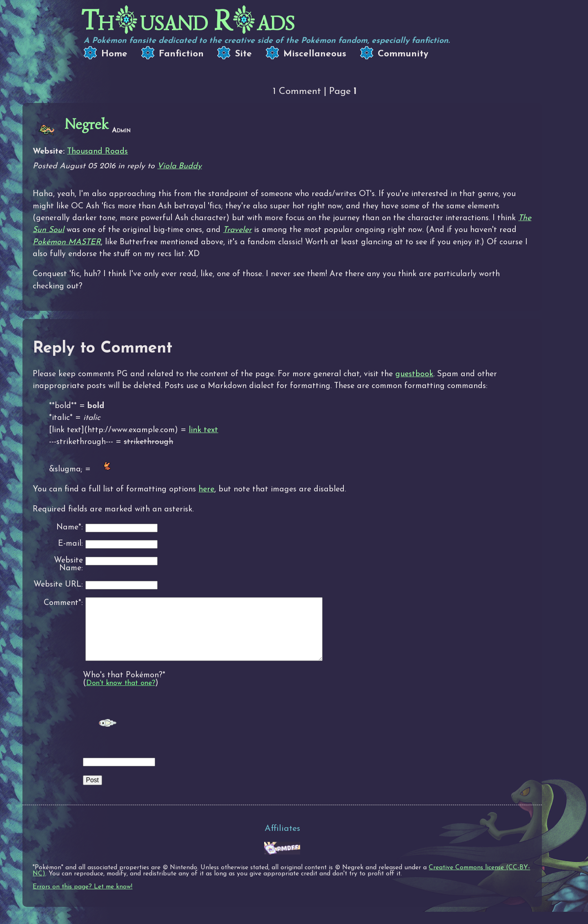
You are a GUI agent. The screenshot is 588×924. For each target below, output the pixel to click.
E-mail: (70, 544)
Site (243, 54)
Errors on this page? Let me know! (82, 899)
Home (114, 54)
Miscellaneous (315, 54)
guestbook (414, 374)
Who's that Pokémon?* (124, 687)
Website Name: (68, 565)
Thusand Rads (188, 21)
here (206, 489)
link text (203, 430)
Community (403, 54)
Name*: (70, 528)
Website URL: (58, 585)
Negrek (87, 124)
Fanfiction (181, 54)
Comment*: (63, 603)
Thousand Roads (97, 152)
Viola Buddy (179, 166)
